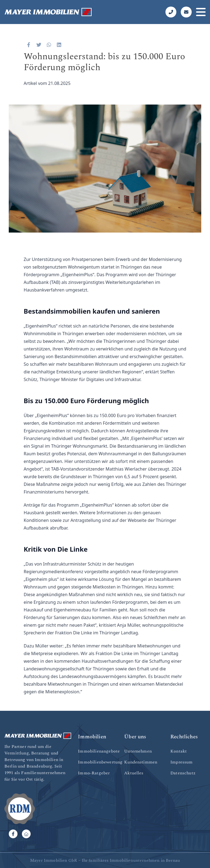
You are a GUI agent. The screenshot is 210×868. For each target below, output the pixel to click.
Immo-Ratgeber (94, 773)
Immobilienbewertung (100, 762)
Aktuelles (134, 773)
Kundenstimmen (141, 762)
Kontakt (179, 751)
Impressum (181, 762)
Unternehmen (138, 751)
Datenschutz (183, 773)
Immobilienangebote (99, 751)
